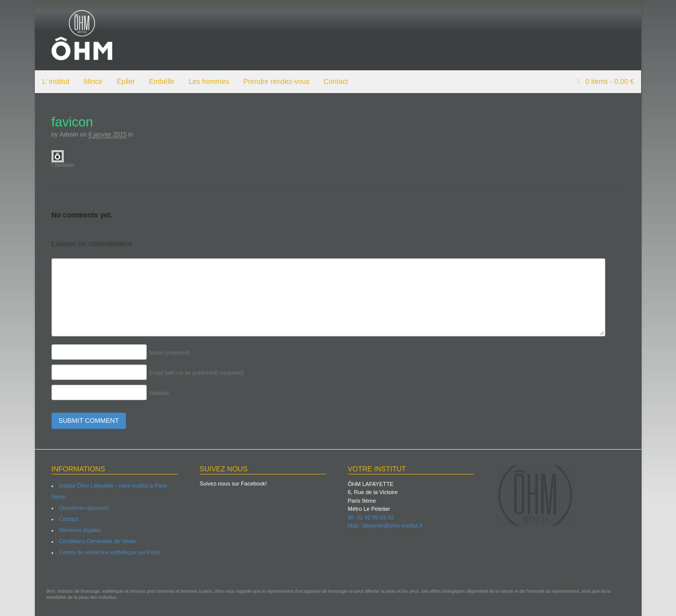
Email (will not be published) (196, 373)
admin (69, 135)
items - (609, 81)
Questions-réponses (83, 508)
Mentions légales (80, 530)
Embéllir (162, 81)
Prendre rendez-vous (276, 81)
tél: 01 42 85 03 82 (371, 517)
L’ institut (56, 81)
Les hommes (208, 81)
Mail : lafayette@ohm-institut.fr (386, 525)
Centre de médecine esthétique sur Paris (109, 552)
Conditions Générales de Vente (97, 541)
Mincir (92, 81)
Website (159, 393)
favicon (62, 165)
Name (169, 353)
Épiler (125, 81)
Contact (335, 81)
